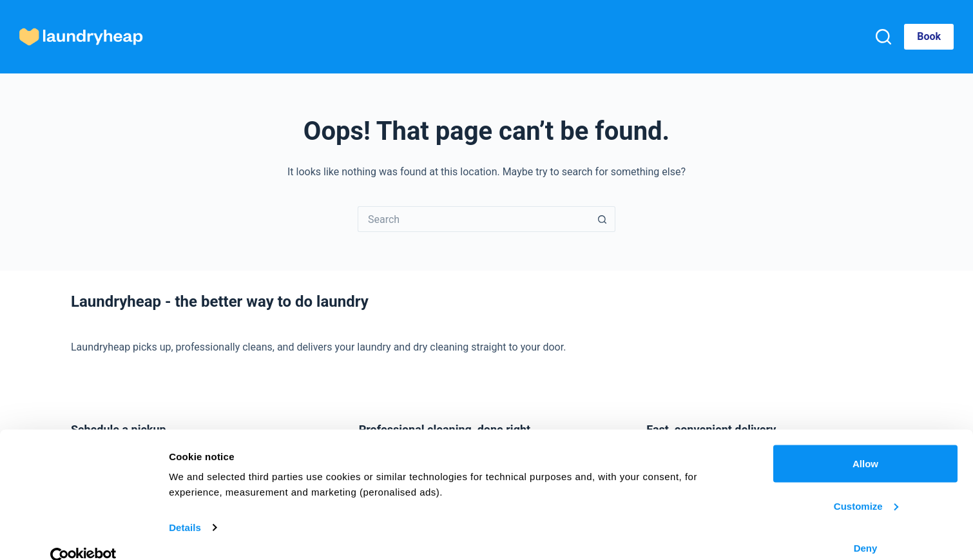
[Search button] (602, 219)
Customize (866, 484)
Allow (865, 441)
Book (929, 36)
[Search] (883, 37)
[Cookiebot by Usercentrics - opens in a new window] (83, 535)
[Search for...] (474, 219)
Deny (866, 526)
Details (185, 505)
